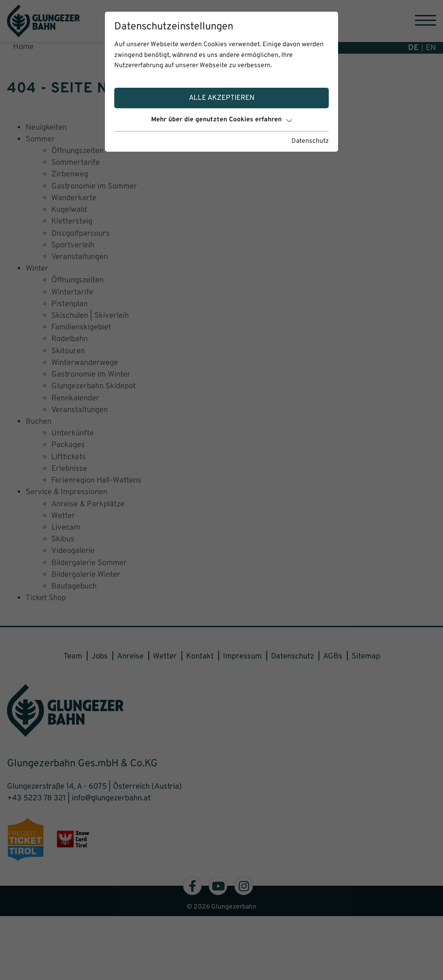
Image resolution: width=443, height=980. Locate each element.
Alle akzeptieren (222, 98)
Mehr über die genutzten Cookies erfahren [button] (221, 120)
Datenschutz (310, 141)
